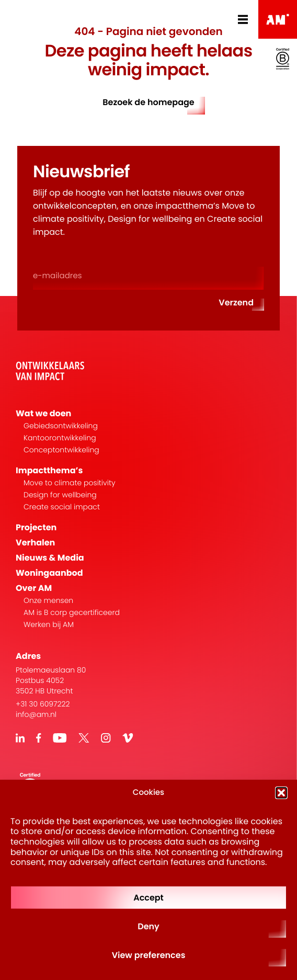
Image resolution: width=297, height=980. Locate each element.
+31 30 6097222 (43, 704)
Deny (148, 926)
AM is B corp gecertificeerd (72, 613)
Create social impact (62, 507)
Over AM (34, 588)
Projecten (36, 527)
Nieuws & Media (50, 558)
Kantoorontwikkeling (60, 438)
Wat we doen (43, 413)
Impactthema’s (49, 470)
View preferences (149, 955)
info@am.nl (36, 714)
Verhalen (35, 543)
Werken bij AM (49, 625)
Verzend (236, 303)
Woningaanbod (49, 573)
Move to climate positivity (70, 483)
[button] (281, 793)
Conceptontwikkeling (61, 450)
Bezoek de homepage (148, 102)
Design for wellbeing (60, 495)
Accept (148, 898)
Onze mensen (48, 601)
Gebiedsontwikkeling (61, 426)
